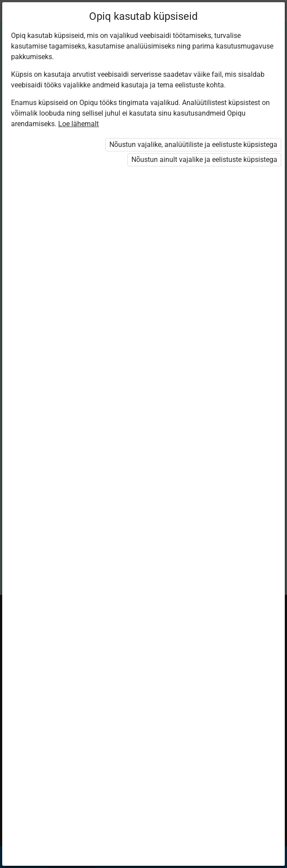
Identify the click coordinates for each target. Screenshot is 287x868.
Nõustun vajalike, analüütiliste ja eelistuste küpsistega (193, 145)
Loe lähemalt (78, 124)
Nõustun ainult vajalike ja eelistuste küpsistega (204, 160)
